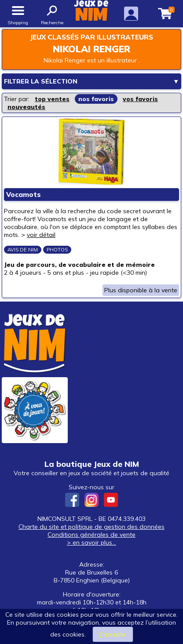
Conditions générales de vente (91, 535)
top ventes (52, 99)
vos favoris (140, 99)
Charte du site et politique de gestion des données (91, 527)
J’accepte (113, 634)
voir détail (41, 235)
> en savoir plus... (91, 542)
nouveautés (26, 107)
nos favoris (96, 99)
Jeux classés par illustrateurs (91, 37)
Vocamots (24, 195)
